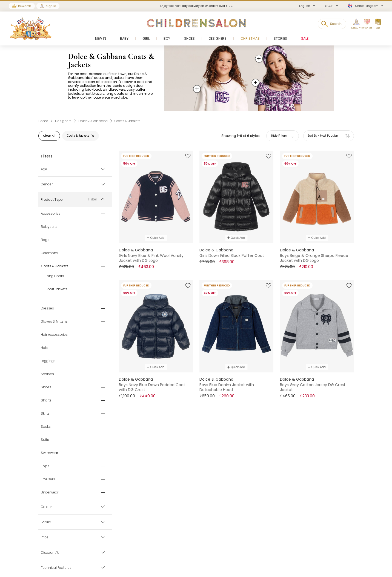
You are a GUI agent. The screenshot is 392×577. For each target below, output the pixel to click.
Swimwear (49, 453)
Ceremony (49, 253)
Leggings (48, 361)
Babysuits (49, 227)
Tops (45, 466)
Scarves (47, 374)
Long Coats (55, 276)
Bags (45, 240)
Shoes (46, 387)
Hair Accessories (54, 335)
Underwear (50, 493)
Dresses (47, 309)
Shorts (46, 401)
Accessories (51, 214)
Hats (45, 348)
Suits (45, 440)
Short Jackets (56, 289)
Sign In (51, 6)
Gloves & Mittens (54, 322)
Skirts (45, 414)
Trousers (48, 480)
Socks (46, 427)
